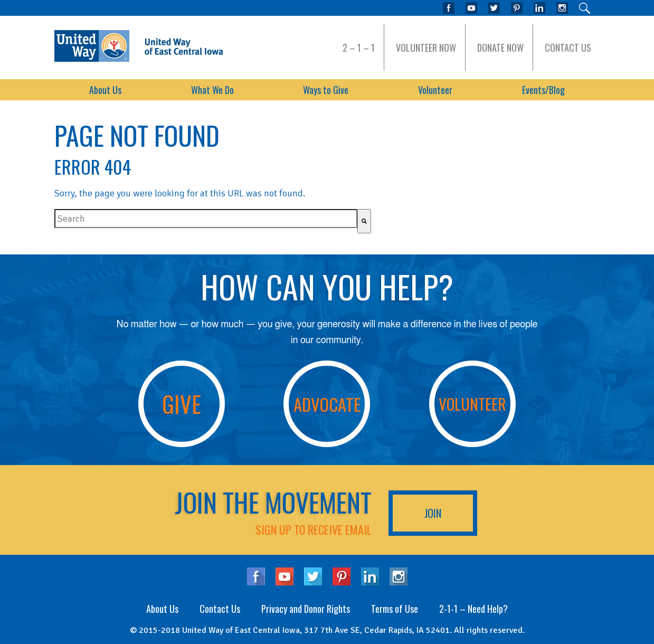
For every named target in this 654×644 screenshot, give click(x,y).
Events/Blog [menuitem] (543, 90)
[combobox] (206, 219)
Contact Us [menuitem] (568, 48)
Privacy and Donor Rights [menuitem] (306, 609)
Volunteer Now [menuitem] (426, 48)
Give (182, 404)
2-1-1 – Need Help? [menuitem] (473, 609)
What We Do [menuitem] (212, 90)
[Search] (364, 221)
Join (433, 513)
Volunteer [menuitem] (435, 90)
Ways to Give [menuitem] (326, 90)
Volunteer (472, 404)
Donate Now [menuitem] (500, 48)
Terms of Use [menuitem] (395, 609)
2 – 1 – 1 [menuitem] (359, 48)
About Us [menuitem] (105, 90)
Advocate (327, 404)
